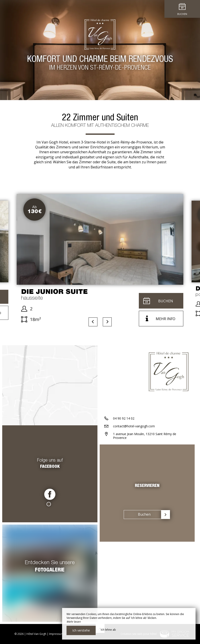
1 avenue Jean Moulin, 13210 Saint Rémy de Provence (145, 436)
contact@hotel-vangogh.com (134, 426)
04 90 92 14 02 (124, 418)
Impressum (56, 634)
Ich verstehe (81, 630)
